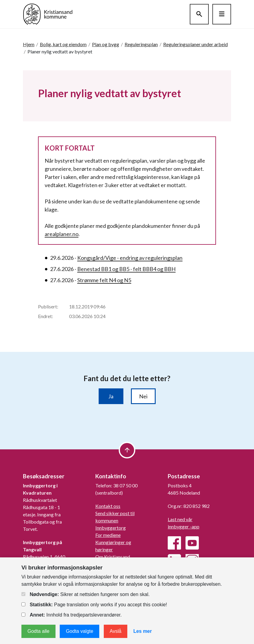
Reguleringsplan (141, 44)
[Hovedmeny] (222, 14)
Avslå (116, 631)
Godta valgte (79, 631)
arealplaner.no (62, 234)
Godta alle (38, 631)
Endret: (46, 316)
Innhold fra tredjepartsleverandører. (71, 615)
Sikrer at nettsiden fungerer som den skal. (86, 594)
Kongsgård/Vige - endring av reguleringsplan (130, 258)
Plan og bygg (106, 44)
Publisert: (48, 306)
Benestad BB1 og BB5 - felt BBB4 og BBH (126, 269)
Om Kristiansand (113, 557)
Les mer (143, 631)
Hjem (29, 44)
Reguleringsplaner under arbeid (195, 44)
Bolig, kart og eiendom (63, 44)
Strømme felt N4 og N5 (104, 280)
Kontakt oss (108, 506)
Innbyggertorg (111, 528)
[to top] (127, 450)
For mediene (108, 535)
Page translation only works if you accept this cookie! (94, 605)
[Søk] (199, 14)
